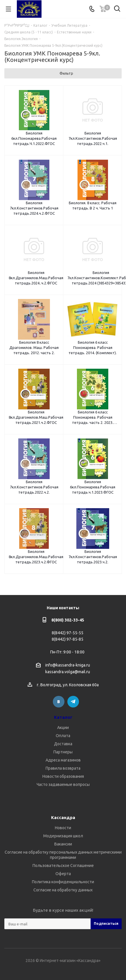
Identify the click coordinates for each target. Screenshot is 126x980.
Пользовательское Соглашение (63, 866)
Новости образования (63, 776)
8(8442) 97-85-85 (67, 639)
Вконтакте (59, 702)
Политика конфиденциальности (63, 882)
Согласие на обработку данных (63, 890)
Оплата (63, 736)
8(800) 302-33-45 (68, 620)
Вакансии (63, 844)
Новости (63, 828)
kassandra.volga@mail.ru (68, 672)
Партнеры (63, 752)
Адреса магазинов (63, 760)
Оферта (63, 874)
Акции (63, 728)
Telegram (73, 702)
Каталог (63, 717)
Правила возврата (63, 768)
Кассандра (63, 817)
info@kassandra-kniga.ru (68, 665)
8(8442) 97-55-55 (67, 633)
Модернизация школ (63, 836)
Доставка (63, 744)
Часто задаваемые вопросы (63, 784)
